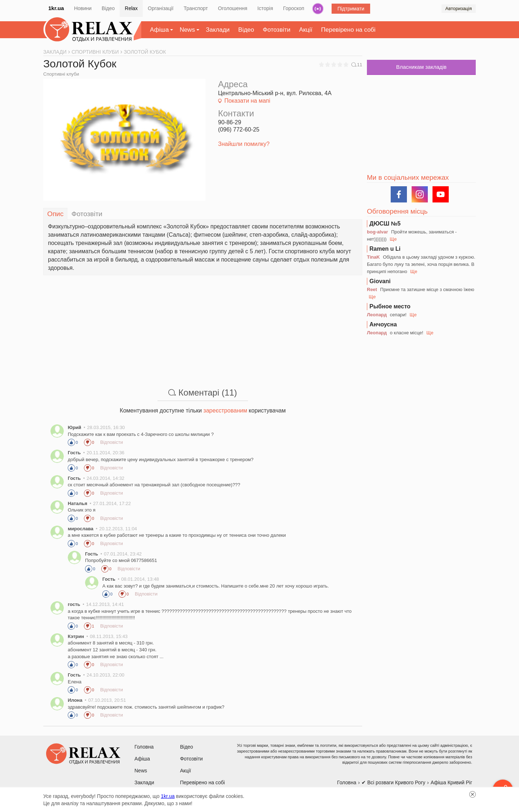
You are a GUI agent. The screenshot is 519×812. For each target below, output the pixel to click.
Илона (75, 700)
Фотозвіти (277, 30)
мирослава (81, 529)
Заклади (218, 30)
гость (74, 604)
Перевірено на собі (348, 30)
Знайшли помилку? (244, 144)
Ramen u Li (385, 249)
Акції (306, 30)
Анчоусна (383, 324)
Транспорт (196, 8)
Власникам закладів (421, 67)
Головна (144, 747)
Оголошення (233, 8)
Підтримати (351, 9)
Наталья (77, 503)
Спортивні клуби (61, 74)
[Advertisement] (203, 326)
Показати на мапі (247, 101)
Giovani (380, 281)
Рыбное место (390, 306)
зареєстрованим (225, 411)
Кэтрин (76, 636)
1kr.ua (56, 8)
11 (357, 64)
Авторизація (459, 8)
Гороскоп (294, 8)
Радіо (318, 9)
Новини (83, 8)
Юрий (74, 427)
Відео (108, 8)
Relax (131, 8)
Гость (74, 453)
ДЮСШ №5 (385, 224)
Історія (265, 8)
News (187, 30)
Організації (161, 8)
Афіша (159, 30)
